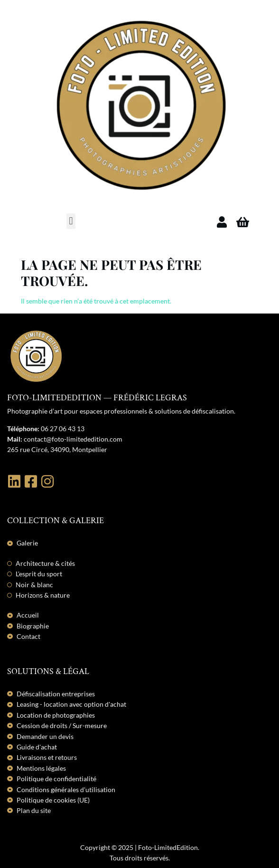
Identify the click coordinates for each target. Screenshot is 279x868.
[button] (71, 221)
